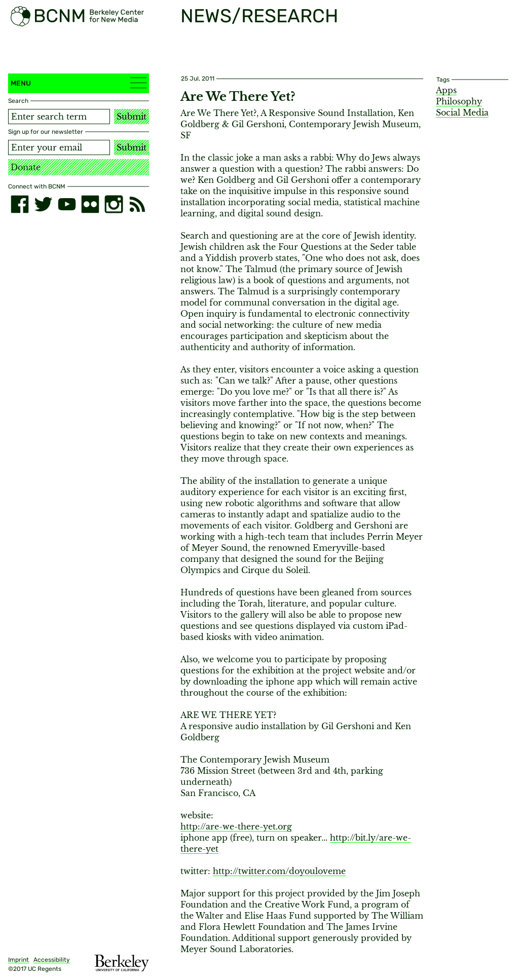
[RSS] (137, 204)
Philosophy (459, 101)
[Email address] (59, 147)
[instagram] (114, 204)
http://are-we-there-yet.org (236, 826)
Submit (132, 117)
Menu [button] (79, 83)
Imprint (18, 960)
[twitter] (43, 204)
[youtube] (67, 204)
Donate (26, 167)
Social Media (462, 112)
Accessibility (52, 960)
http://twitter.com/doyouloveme (279, 871)
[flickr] (90, 204)
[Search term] (59, 117)
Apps (446, 90)
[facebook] (20, 204)
